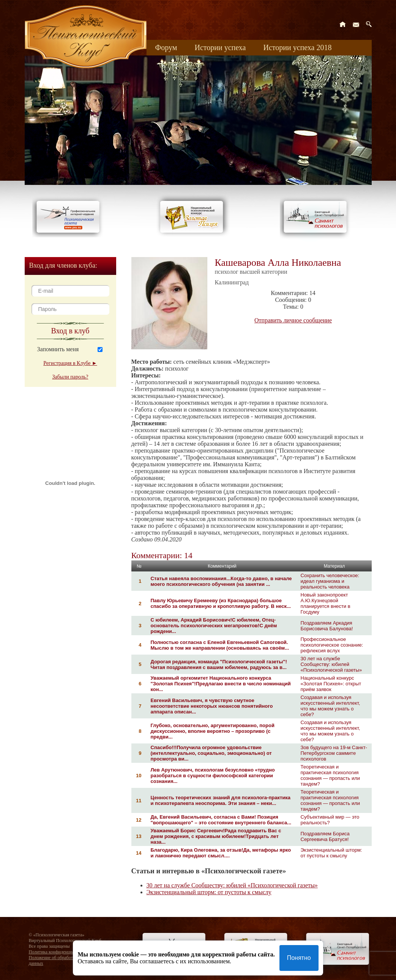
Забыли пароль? (70, 377)
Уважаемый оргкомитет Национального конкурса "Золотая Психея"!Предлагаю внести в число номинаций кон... (221, 684)
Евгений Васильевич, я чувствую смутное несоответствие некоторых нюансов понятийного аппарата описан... (212, 706)
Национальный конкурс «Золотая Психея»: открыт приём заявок (331, 684)
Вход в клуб (70, 331)
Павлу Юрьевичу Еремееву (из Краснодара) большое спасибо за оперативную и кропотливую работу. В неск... (221, 603)
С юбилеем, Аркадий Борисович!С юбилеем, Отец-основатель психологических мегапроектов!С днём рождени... (214, 626)
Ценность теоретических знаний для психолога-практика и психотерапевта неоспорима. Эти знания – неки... (221, 800)
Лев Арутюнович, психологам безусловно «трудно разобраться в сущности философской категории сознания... (213, 776)
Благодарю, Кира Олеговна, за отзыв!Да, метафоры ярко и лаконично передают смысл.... (221, 853)
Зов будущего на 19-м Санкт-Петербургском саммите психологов (334, 753)
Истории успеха (220, 47)
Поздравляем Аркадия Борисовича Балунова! (327, 626)
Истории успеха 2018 (297, 47)
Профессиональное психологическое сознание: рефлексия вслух (332, 645)
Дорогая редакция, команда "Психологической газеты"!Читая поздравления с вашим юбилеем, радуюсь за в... (219, 664)
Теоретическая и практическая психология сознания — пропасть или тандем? (331, 775)
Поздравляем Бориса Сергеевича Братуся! (325, 836)
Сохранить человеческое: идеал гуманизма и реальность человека (330, 581)
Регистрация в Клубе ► (70, 363)
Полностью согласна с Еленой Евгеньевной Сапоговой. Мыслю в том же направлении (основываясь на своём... (220, 645)
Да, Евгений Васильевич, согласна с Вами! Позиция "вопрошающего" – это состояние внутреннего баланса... (221, 820)
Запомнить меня (58, 349)
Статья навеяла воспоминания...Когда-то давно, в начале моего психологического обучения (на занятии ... (221, 581)
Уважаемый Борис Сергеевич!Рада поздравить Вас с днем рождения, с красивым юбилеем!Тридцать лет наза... (216, 836)
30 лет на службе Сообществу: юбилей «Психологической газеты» (331, 664)
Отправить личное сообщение (293, 320)
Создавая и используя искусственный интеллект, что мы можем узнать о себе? (331, 706)
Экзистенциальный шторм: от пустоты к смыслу (331, 853)
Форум (166, 47)
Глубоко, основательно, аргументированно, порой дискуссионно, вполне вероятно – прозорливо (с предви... (213, 731)
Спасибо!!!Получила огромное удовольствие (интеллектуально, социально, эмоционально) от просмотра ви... (211, 753)
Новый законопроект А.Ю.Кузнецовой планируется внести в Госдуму (326, 603)
